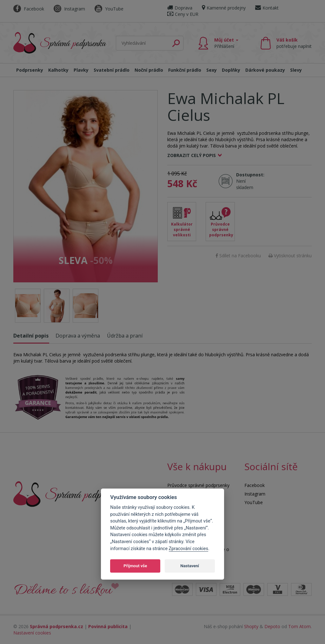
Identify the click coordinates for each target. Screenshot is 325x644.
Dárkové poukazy (265, 70)
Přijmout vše (135, 566)
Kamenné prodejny (224, 8)
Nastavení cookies (32, 633)
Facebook (29, 9)
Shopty (251, 626)
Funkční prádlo (185, 70)
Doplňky (231, 70)
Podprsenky (30, 70)
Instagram (69, 9)
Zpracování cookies (189, 549)
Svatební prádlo (112, 70)
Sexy (212, 70)
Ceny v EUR (183, 14)
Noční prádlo (149, 70)
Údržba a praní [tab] (125, 336)
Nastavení (190, 566)
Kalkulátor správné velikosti (182, 230)
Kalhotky (58, 70)
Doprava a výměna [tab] (78, 336)
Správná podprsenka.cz (56, 626)
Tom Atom (299, 626)
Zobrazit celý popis (192, 155)
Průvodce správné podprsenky (221, 230)
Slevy (296, 70)
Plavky (81, 70)
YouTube (109, 9)
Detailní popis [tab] (31, 336)
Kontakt (267, 8)
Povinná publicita (108, 626)
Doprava (180, 8)
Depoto (272, 626)
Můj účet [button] (226, 43)
